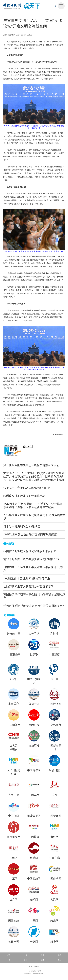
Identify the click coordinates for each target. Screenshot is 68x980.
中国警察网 (54, 816)
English (37, 966)
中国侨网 (14, 816)
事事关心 (14, 704)
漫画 (25, 960)
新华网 (28, 447)
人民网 (54, 900)
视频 (43, 960)
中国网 (34, 921)
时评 (25, 955)
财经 (60, 955)
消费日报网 (34, 816)
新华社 (14, 679)
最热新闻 (9, 544)
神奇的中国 (14, 634)
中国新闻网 (14, 725)
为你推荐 (9, 615)
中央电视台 (54, 725)
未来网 (54, 921)
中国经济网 (54, 704)
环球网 (34, 858)
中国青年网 (34, 770)
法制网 (14, 858)
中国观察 (54, 655)
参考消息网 (14, 837)
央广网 (14, 900)
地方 (60, 960)
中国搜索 (34, 837)
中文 (30, 966)
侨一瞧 (54, 679)
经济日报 (54, 770)
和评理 (54, 634)
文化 (8, 960)
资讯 (43, 955)
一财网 (34, 942)
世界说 (34, 655)
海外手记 (34, 634)
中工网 (14, 879)
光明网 (34, 900)
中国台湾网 (54, 879)
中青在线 (54, 858)
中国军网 (34, 795)
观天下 (32, 6)
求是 (54, 795)
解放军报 (34, 746)
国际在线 (14, 921)
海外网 (54, 837)
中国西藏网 (34, 879)
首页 (8, 955)
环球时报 (34, 725)
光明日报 (14, 795)
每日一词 (34, 704)
